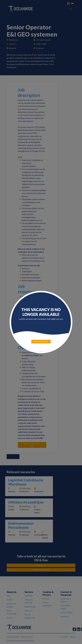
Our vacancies (41, 342)
